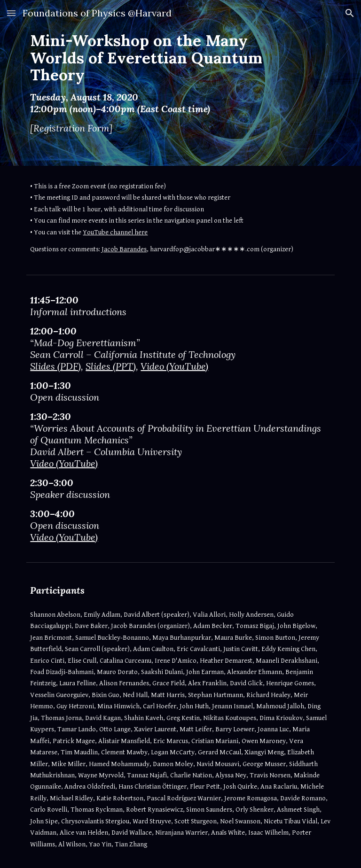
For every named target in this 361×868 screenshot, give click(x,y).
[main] (167, 83)
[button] (11, 13)
